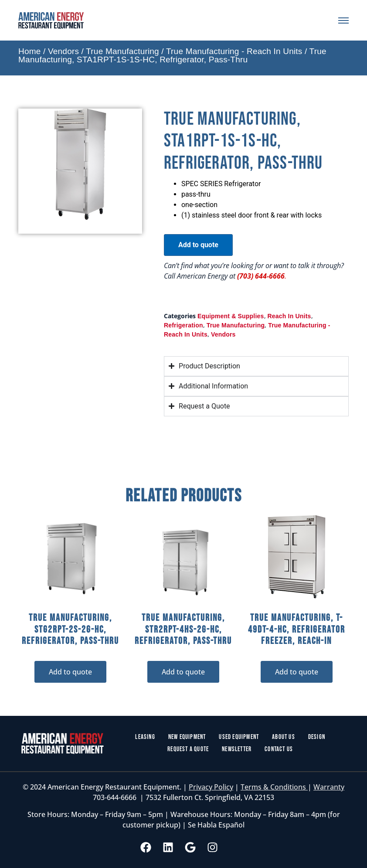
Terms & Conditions (274, 787)
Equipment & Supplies (231, 316)
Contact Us (279, 749)
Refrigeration (183, 325)
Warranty (329, 787)
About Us (284, 737)
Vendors (63, 51)
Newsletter (237, 749)
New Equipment (187, 737)
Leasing (145, 737)
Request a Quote (188, 749)
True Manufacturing (122, 51)
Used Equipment (239, 737)
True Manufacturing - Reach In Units (234, 51)
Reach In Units (289, 316)
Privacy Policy (211, 787)
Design (317, 737)
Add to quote (198, 245)
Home (29, 51)
